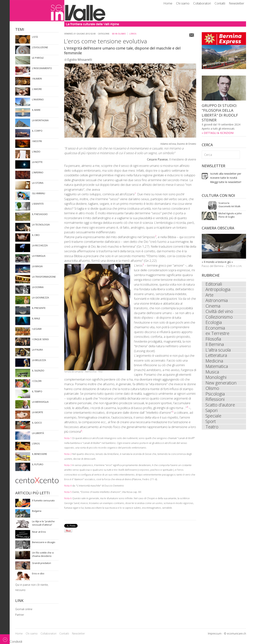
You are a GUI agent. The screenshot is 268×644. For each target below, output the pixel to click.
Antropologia (218, 290)
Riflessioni (215, 401)
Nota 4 (68, 486)
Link (19, 601)
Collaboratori (202, 3)
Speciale (213, 418)
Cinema (213, 306)
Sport (211, 424)
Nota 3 (68, 465)
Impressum (215, 633)
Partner (20, 615)
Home (168, 3)
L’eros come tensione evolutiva (105, 41)
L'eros (133, 34)
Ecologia (214, 323)
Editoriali (214, 284)
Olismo (212, 390)
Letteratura (216, 357)
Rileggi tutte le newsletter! (226, 182)
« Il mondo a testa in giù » (217, 262)
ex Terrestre (217, 334)
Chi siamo (183, 3)
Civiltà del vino (219, 312)
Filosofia (213, 340)
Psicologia (215, 396)
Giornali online (24, 609)
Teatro (212, 429)
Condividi (16, 641)
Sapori (212, 413)
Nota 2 (68, 454)
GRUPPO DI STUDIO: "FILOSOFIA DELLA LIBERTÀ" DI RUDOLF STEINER (220, 113)
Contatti (220, 3)
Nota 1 (68, 438)
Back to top (5, 639)
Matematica (217, 368)
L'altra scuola (218, 351)
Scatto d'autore (220, 407)
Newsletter (237, 3)
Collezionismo (219, 318)
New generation (221, 385)
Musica (212, 373)
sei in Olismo (119, 34)
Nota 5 (68, 492)
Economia (215, 329)
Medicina (214, 362)
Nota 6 (68, 498)
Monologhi (216, 379)
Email (192, 35)
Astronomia (217, 301)
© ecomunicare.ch (235, 633)
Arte (209, 295)
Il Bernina (215, 346)
